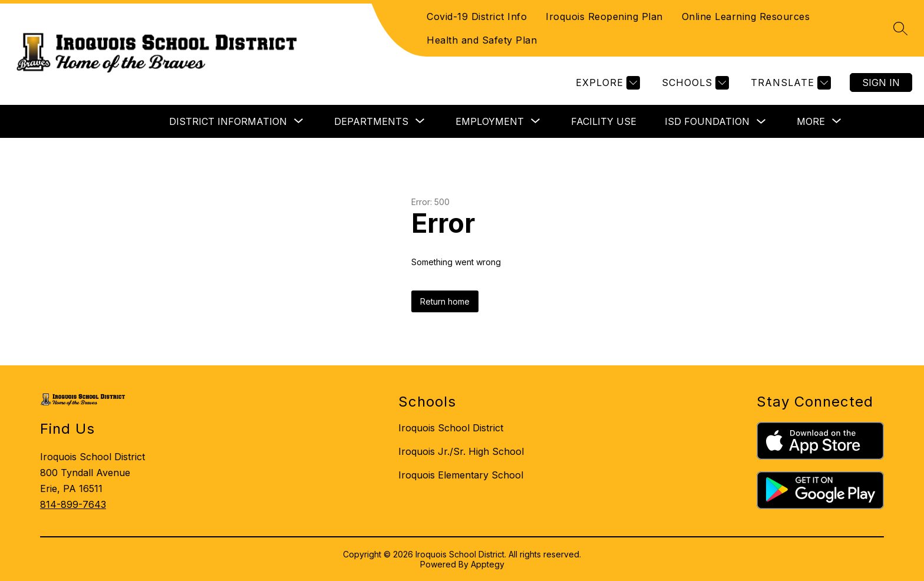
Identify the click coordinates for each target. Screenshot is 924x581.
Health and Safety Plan (482, 40)
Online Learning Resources (746, 16)
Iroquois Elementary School (461, 475)
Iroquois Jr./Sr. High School (461, 451)
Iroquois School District (451, 428)
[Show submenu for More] (811, 121)
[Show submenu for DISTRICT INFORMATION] (228, 121)
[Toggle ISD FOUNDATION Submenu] (761, 122)
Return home (445, 301)
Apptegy (488, 564)
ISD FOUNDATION (707, 121)
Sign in (881, 82)
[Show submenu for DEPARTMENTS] (371, 121)
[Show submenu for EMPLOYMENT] (490, 121)
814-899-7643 (73, 504)
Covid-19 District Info (477, 16)
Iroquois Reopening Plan (604, 16)
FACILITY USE (604, 121)
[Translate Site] (789, 83)
